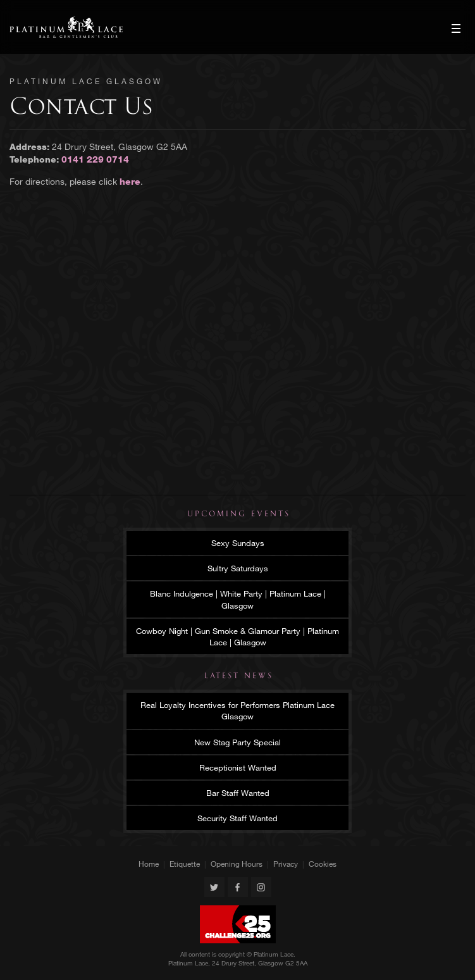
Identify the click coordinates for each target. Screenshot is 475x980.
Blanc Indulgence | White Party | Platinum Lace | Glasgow (238, 599)
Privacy (286, 864)
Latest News (239, 676)
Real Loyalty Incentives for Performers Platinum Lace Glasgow (237, 710)
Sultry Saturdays (238, 568)
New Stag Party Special (237, 742)
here (130, 181)
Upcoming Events (239, 514)
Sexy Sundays (238, 543)
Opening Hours (237, 864)
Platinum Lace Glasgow (66, 27)
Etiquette (185, 864)
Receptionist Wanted (238, 767)
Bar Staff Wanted (238, 793)
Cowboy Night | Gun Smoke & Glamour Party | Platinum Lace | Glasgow (237, 636)
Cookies (323, 864)
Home (149, 864)
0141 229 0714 (95, 159)
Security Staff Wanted (237, 818)
